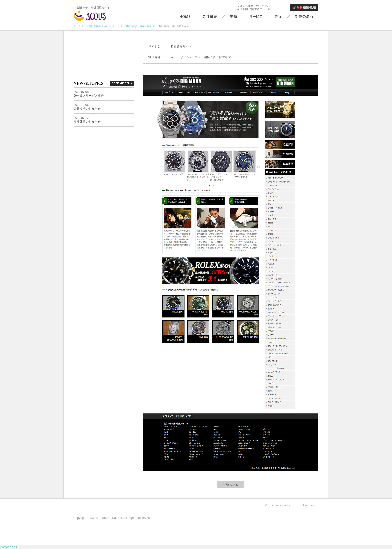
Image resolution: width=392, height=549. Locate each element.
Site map (308, 505)
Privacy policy (281, 505)
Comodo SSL (9, 547)
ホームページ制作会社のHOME (91, 26)
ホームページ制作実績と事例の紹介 (132, 26)
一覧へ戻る (231, 485)
